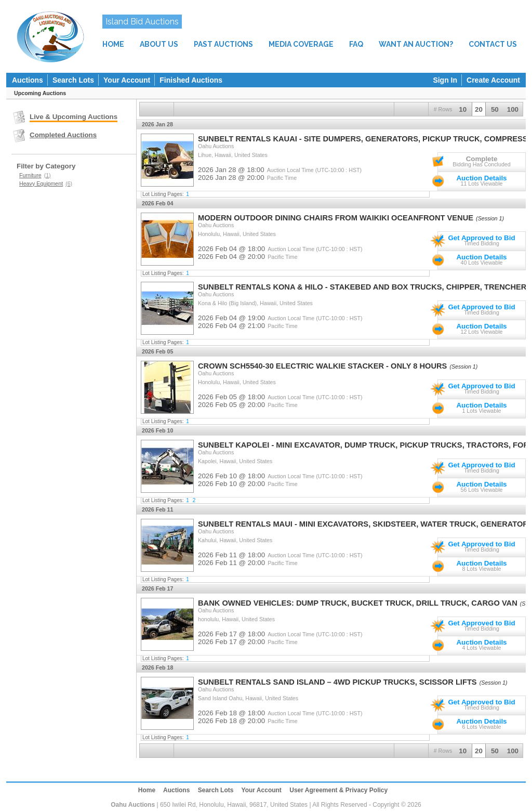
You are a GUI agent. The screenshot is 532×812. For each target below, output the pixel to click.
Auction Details (481, 178)
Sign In (445, 80)
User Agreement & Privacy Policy (338, 790)
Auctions (28, 80)
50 (495, 109)
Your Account (127, 80)
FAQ (356, 44)
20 (479, 109)
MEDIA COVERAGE (301, 44)
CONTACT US (493, 44)
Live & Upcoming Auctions (74, 117)
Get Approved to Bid (481, 238)
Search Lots (73, 80)
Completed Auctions (63, 135)
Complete (482, 159)
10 (463, 109)
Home (147, 790)
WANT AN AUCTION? (416, 44)
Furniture (35, 175)
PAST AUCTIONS (223, 44)
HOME (113, 44)
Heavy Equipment (46, 184)
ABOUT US (159, 44)
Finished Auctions (191, 80)
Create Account (493, 80)
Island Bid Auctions (142, 22)
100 (513, 109)
